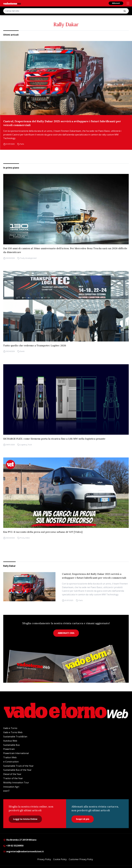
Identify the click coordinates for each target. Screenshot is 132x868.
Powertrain (9, 749)
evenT (6, 791)
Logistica (23, 445)
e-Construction (11, 762)
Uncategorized (31, 258)
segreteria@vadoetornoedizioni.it (24, 851)
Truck (22, 258)
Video (28, 538)
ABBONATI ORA (66, 633)
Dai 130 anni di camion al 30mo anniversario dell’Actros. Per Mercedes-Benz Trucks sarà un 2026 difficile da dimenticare (65, 250)
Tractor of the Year (13, 778)
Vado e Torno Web (13, 732)
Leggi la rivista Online (25, 819)
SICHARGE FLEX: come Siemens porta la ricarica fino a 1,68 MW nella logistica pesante (54, 439)
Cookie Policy (60, 859)
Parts (22, 144)
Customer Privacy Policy (81, 859)
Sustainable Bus (11, 745)
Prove (22, 538)
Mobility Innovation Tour (16, 783)
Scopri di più (83, 819)
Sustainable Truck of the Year (18, 766)
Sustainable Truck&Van (15, 737)
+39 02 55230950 (13, 846)
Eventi (22, 351)
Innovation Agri (11, 787)
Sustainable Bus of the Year (17, 770)
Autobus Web (10, 741)
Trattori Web (10, 757)
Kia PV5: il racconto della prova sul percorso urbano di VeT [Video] (43, 532)
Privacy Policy (44, 859)
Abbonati (116, 3)
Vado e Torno (10, 728)
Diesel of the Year (12, 774)
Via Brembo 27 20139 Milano (20, 840)
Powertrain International (16, 753)
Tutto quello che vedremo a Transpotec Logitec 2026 (35, 345)
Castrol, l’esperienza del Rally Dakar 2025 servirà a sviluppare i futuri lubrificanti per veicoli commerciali (62, 123)
